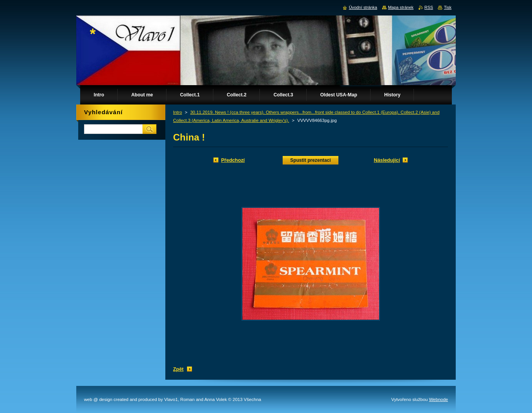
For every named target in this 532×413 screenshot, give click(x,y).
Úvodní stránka (363, 7)
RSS (429, 7)
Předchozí (233, 160)
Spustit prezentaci (311, 160)
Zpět (178, 369)
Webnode (438, 399)
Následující (387, 160)
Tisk (448, 7)
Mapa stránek (401, 7)
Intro (178, 112)
